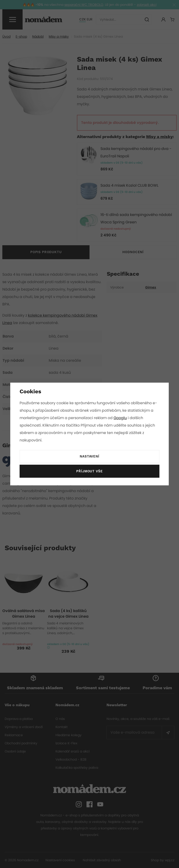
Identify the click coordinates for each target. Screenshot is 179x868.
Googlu (121, 418)
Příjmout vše (89, 471)
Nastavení (89, 457)
